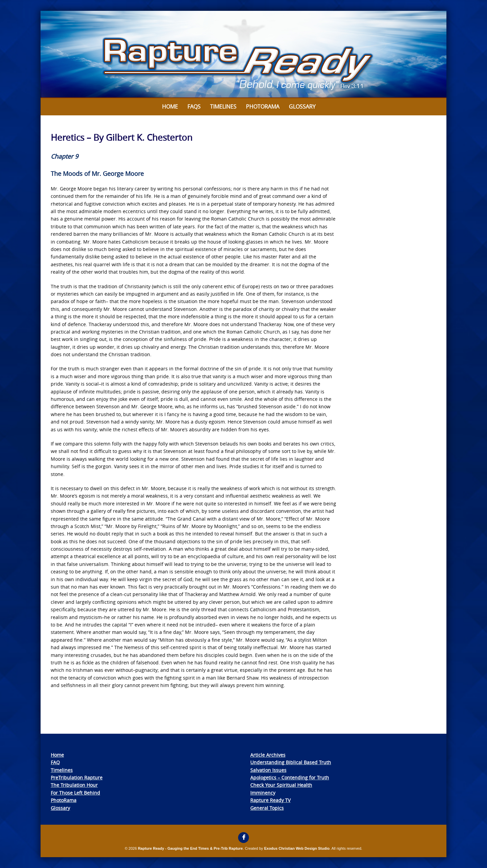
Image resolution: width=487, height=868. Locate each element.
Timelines (223, 107)
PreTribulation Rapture (77, 778)
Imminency (263, 793)
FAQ (55, 762)
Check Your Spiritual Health (281, 785)
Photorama (263, 107)
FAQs (194, 107)
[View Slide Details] (243, 54)
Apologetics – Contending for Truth (290, 778)
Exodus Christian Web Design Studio (297, 848)
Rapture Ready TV (270, 800)
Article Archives (268, 755)
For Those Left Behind (75, 793)
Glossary (302, 107)
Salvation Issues (268, 770)
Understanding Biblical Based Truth (291, 762)
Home (170, 107)
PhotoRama (64, 800)
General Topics (267, 808)
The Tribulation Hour (74, 785)
